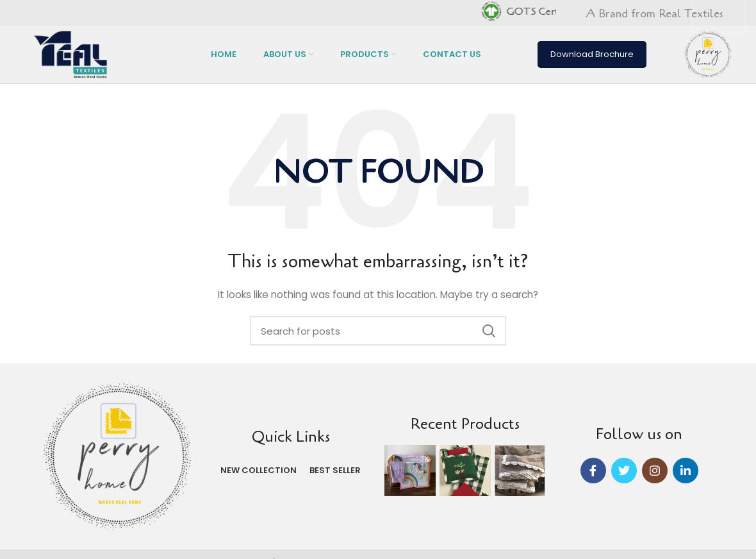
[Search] (378, 331)
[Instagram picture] (410, 471)
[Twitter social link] (624, 471)
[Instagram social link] (655, 471)
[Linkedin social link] (686, 471)
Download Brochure (592, 54)
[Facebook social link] (593, 471)
